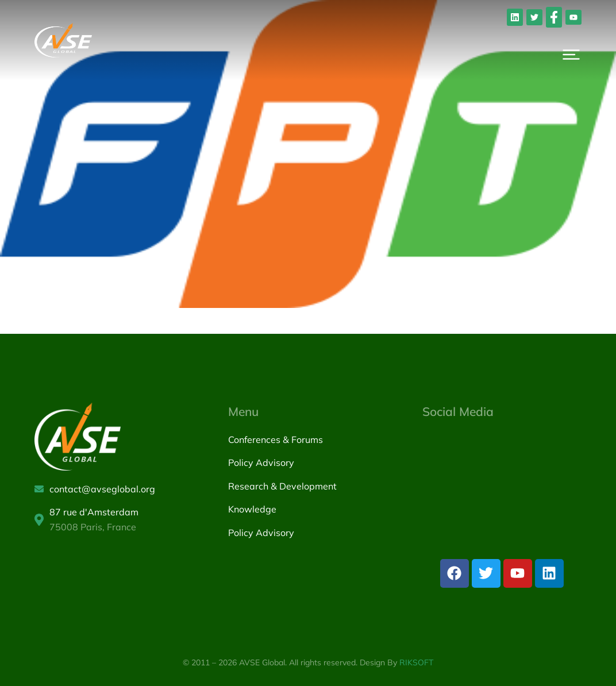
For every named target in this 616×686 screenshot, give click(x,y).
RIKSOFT (416, 662)
